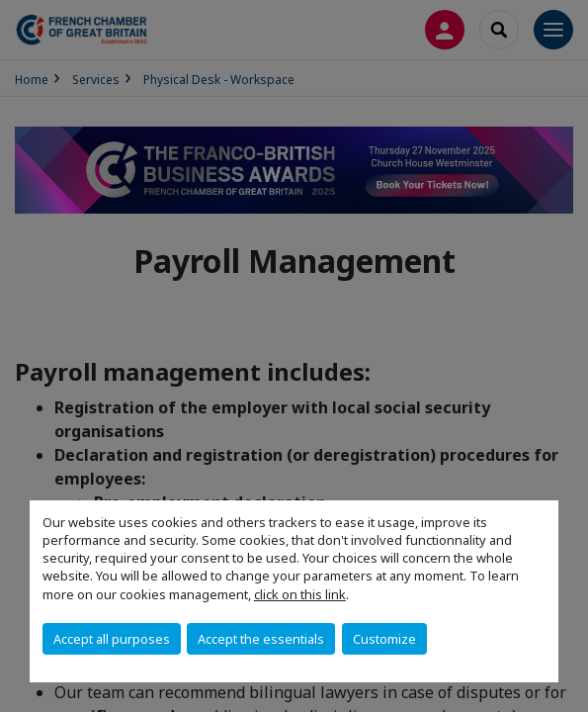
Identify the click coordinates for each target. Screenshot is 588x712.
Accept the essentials (261, 639)
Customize (384, 639)
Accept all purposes (112, 639)
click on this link (300, 594)
